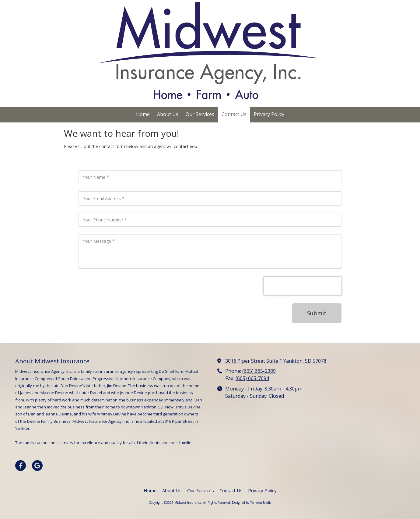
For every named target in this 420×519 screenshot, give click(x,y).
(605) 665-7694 (252, 378)
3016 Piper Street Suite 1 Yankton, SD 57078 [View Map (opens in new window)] (276, 361)
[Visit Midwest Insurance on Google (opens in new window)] (37, 466)
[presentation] (303, 286)
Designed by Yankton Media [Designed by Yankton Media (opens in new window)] (252, 503)
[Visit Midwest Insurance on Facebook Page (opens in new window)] (21, 466)
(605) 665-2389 (259, 371)
